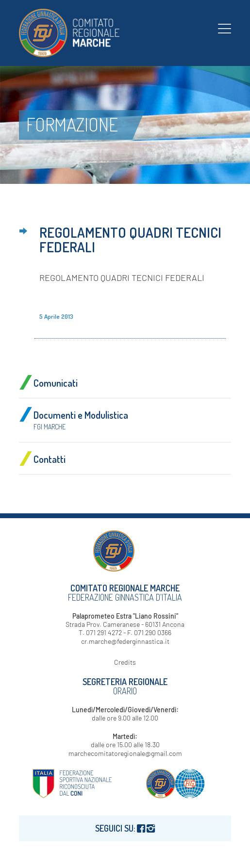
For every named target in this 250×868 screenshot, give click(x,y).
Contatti (50, 459)
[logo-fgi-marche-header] (104, 33)
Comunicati (56, 383)
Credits (125, 662)
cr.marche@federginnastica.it (125, 641)
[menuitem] (225, 28)
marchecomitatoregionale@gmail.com (125, 753)
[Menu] (225, 28)
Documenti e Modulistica (81, 420)
